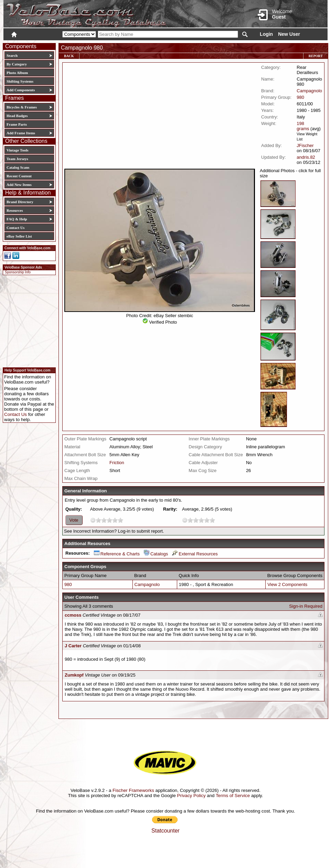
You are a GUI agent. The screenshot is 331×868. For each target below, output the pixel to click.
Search (12, 55)
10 (120, 520)
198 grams (303, 126)
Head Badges (17, 116)
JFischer (305, 145)
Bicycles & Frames (22, 107)
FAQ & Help (17, 219)
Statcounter (165, 831)
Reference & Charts (117, 554)
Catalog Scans (18, 167)
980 (300, 97)
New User (289, 34)
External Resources (195, 554)
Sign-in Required (306, 606)
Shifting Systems (20, 81)
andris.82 (306, 157)
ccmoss (73, 615)
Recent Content (19, 176)
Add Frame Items (21, 133)
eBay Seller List (19, 236)
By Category (17, 64)
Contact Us (15, 228)
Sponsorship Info (18, 272)
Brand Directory (20, 202)
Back (69, 56)
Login (266, 34)
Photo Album (17, 73)
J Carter (73, 646)
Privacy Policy (191, 796)
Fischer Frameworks (133, 790)
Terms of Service (233, 796)
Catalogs (156, 554)
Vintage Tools (17, 150)
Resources (15, 210)
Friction (117, 463)
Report (316, 56)
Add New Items (19, 185)
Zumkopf (74, 675)
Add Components (21, 90)
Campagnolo (309, 91)
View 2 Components (287, 584)
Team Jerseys (17, 159)
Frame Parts (17, 124)
